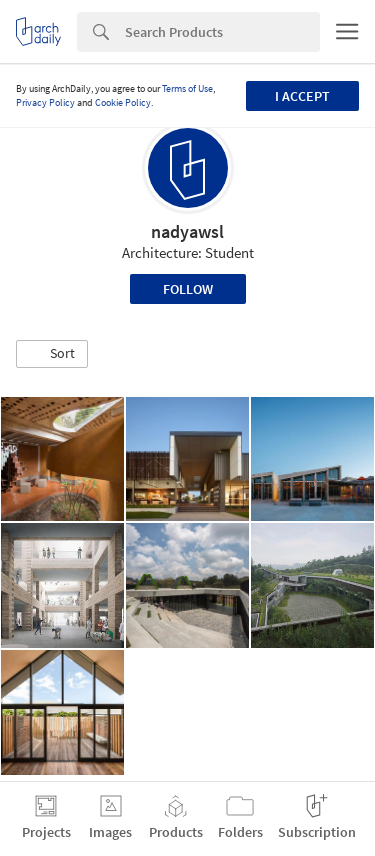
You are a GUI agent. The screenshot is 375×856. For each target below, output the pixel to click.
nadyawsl (187, 231)
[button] (52, 354)
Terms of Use (187, 88)
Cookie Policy (123, 102)
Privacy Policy (45, 102)
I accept (302, 96)
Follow (188, 289)
